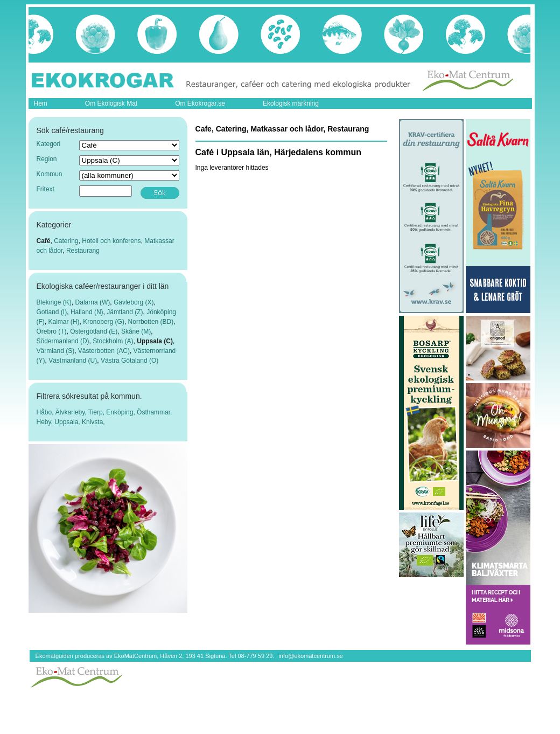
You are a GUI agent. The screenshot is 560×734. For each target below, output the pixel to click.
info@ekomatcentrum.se (310, 656)
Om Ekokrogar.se (200, 103)
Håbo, (46, 412)
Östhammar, (154, 412)
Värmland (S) (56, 351)
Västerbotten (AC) (104, 351)
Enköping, (121, 412)
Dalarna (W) (93, 302)
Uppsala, (68, 422)
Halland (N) (87, 312)
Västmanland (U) (73, 361)
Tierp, (97, 412)
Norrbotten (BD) (151, 322)
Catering (66, 241)
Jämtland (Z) (125, 312)
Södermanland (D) (63, 341)
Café (44, 241)
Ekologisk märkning (291, 103)
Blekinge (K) (54, 302)
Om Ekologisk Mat (111, 103)
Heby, (46, 422)
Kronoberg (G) (104, 322)
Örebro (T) (52, 331)
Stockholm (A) (113, 341)
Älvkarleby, (72, 412)
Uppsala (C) (155, 341)
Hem (41, 103)
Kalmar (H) (64, 322)
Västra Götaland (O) (129, 361)
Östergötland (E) (94, 331)
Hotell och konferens (111, 241)
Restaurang (83, 251)
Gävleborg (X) (134, 302)
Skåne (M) (136, 331)
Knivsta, (93, 422)
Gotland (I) (52, 312)
